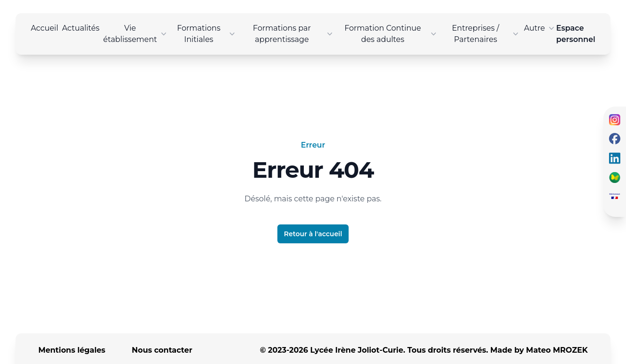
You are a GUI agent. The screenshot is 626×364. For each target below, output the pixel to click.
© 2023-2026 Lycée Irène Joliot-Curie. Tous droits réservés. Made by (424, 350)
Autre (540, 28)
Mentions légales (72, 350)
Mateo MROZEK (557, 350)
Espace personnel (576, 34)
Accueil (44, 28)
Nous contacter (162, 350)
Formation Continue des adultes (391, 34)
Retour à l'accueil (313, 234)
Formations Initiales (207, 34)
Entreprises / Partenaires (486, 34)
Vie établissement (136, 34)
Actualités (80, 28)
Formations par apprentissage (294, 34)
